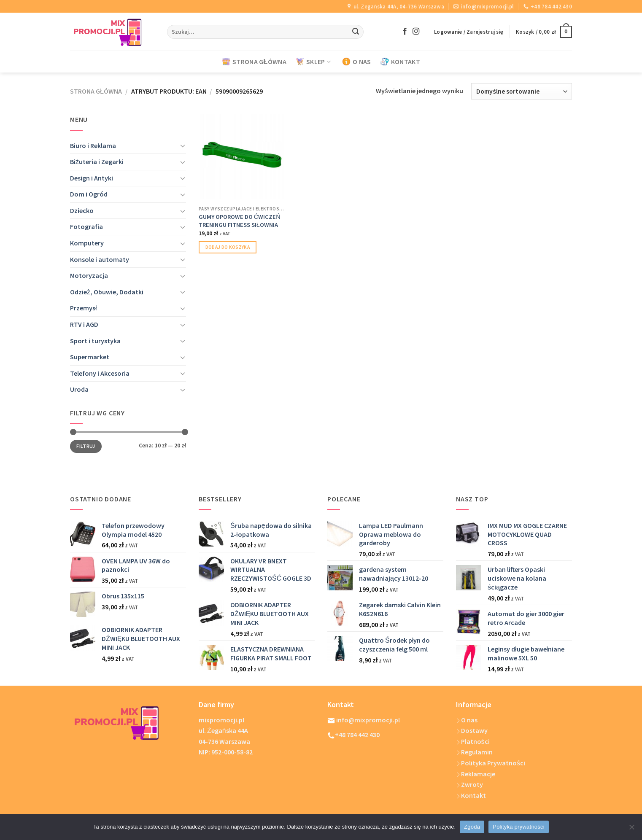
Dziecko (82, 210)
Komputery (87, 243)
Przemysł (84, 308)
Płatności (473, 741)
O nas (467, 720)
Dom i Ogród (89, 194)
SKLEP (313, 62)
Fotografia (86, 226)
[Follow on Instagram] (416, 32)
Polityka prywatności (519, 827)
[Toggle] (183, 145)
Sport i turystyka (95, 341)
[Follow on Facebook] (405, 32)
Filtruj (86, 446)
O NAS (357, 62)
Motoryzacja (89, 275)
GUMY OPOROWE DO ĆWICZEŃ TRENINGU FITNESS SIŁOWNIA (240, 221)
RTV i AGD (84, 324)
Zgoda (472, 827)
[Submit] (356, 32)
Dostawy (474, 730)
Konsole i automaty (100, 259)
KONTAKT (400, 62)
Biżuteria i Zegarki (97, 162)
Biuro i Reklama (93, 145)
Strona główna (96, 91)
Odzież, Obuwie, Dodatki (107, 292)
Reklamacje (476, 774)
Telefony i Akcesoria (100, 373)
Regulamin (474, 752)
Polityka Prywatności (491, 763)
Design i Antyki (92, 178)
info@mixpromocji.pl (364, 720)
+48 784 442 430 (354, 735)
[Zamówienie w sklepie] (522, 91)
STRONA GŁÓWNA (254, 62)
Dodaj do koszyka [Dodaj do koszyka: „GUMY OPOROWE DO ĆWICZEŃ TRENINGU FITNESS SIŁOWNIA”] (228, 247)
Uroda (79, 389)
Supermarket (90, 357)
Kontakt (471, 795)
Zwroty (469, 784)
